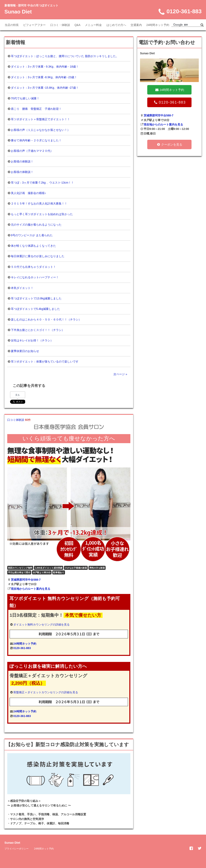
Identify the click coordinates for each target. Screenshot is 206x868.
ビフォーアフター (34, 25)
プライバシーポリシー (16, 849)
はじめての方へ (116, 25)
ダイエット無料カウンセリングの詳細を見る (41, 625)
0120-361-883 (22, 648)
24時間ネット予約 (158, 25)
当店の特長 (12, 25)
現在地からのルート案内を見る (31, 589)
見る (18, 395)
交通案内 (136, 25)
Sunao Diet (18, 12)
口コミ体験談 (19, 420)
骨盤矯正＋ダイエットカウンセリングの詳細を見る (46, 692)
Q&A (77, 25)
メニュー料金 (93, 25)
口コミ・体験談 (60, 25)
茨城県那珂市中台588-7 (26, 580)
